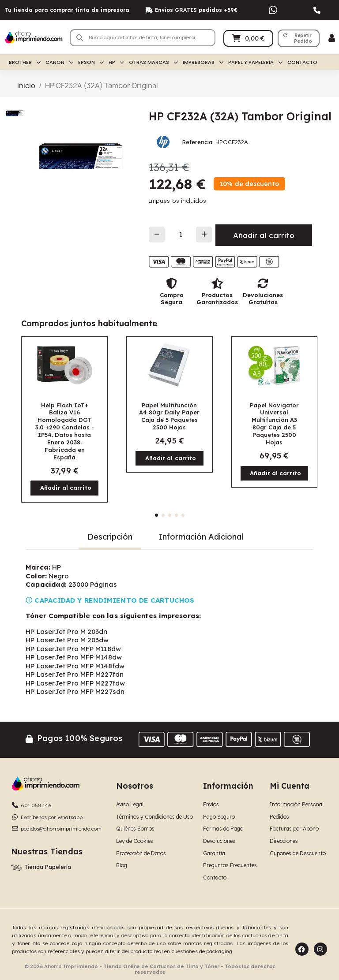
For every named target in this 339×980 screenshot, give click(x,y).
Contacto (302, 62)
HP (116, 62)
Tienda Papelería (48, 867)
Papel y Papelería (255, 62)
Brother (25, 62)
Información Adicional (201, 537)
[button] (299, 38)
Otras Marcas (153, 62)
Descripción (110, 537)
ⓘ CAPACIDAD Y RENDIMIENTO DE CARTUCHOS (110, 600)
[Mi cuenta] (332, 38)
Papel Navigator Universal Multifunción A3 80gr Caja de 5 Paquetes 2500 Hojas (274, 424)
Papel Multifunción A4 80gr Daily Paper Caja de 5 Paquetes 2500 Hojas (169, 416)
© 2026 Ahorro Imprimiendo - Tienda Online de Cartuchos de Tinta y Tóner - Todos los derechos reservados (150, 969)
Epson (91, 62)
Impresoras (203, 62)
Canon (59, 62)
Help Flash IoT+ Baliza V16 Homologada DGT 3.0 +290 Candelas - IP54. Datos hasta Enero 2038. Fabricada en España (65, 431)
